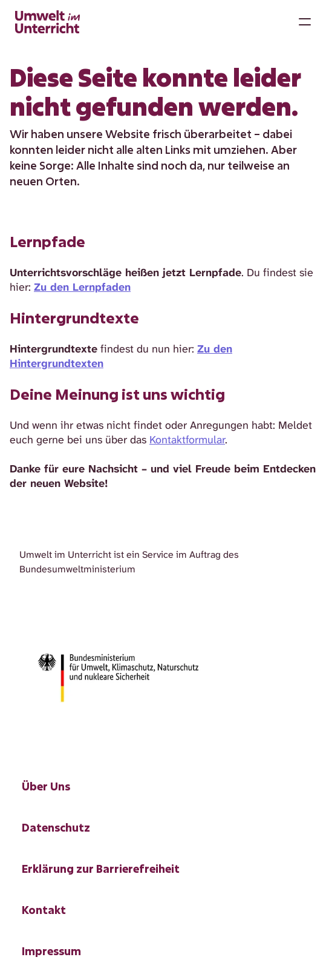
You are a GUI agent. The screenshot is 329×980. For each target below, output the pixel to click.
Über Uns (46, 786)
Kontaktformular (187, 440)
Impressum (51, 951)
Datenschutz (56, 827)
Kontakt (44, 910)
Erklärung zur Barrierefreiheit (101, 869)
